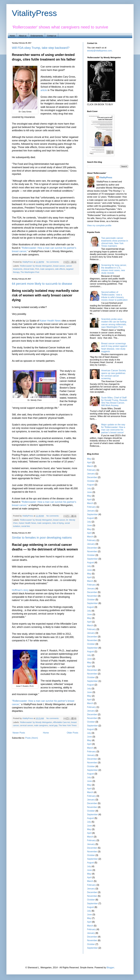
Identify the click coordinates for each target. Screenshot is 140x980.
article (44, 90)
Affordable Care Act (62, 722)
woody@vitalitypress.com (99, 51)
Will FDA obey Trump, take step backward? (41, 48)
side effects (60, 269)
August (91, 485)
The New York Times (68, 725)
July (89, 489)
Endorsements (37, 36)
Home (12, 36)
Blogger (110, 968)
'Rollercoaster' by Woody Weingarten (36, 266)
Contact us (52, 36)
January (91, 474)
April (89, 462)
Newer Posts (19, 733)
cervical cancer (26, 725)
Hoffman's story (20, 590)
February (91, 470)
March (90, 466)
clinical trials (29, 269)
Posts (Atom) (32, 738)
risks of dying (58, 523)
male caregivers (47, 269)
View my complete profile (99, 225)
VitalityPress (34, 13)
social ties (26, 526)
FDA (37, 269)
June (89, 492)
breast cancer (59, 266)
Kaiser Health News (50, 321)
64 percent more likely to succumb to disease (42, 284)
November (92, 551)
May (89, 459)
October (91, 481)
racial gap (53, 725)
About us (23, 36)
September (92, 514)
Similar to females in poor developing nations (42, 538)
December (92, 477)
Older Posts (72, 733)
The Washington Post (30, 272)
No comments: (53, 262)
